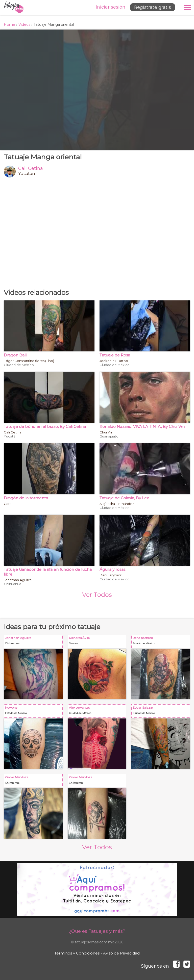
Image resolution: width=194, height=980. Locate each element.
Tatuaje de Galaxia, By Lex (124, 498)
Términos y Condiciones (77, 953)
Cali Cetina (31, 168)
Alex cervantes (98, 712)
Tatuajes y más (14, 7)
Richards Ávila (98, 642)
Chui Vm (106, 432)
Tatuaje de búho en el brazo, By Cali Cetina (45, 427)
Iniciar (109, 7)
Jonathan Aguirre (18, 580)
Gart (7, 504)
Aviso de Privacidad (121, 953)
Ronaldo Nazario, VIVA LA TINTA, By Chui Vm (142, 427)
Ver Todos (97, 595)
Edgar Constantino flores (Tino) (29, 361)
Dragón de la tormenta (26, 498)
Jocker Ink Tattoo (114, 361)
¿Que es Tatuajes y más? (97, 931)
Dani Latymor (111, 575)
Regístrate (152, 7)
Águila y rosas (112, 569)
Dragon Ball (15, 355)
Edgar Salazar (162, 712)
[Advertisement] (97, 233)
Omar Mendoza (34, 782)
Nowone (34, 712)
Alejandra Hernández (117, 504)
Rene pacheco (162, 642)
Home (9, 24)
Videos (24, 24)
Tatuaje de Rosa (115, 355)
